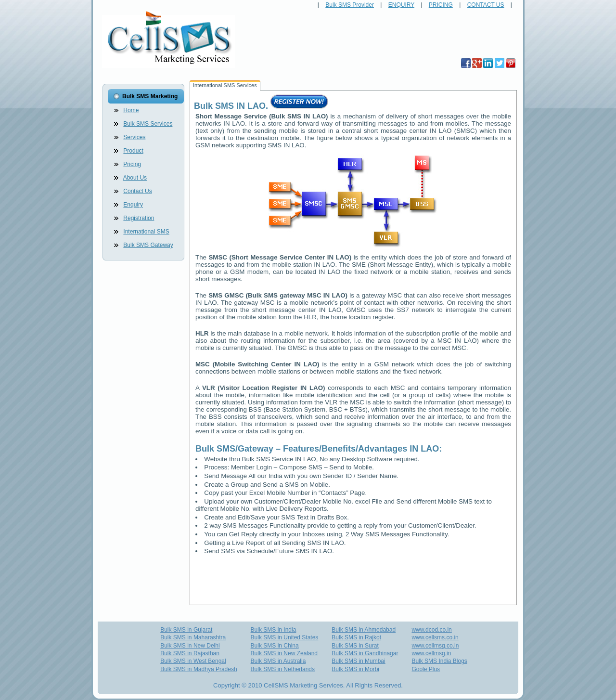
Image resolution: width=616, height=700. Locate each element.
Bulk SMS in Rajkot (356, 637)
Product (133, 151)
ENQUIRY (401, 5)
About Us (135, 178)
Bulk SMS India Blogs (439, 661)
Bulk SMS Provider (350, 5)
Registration (139, 218)
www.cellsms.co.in (435, 637)
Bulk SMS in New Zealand (284, 653)
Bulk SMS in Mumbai (358, 661)
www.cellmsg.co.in (435, 646)
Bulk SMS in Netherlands (283, 669)
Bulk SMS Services (148, 124)
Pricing (132, 164)
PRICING (441, 5)
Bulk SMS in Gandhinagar (365, 653)
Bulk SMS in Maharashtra (193, 637)
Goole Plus (426, 669)
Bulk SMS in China (275, 646)
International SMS (146, 232)
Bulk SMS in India (274, 630)
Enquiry (133, 205)
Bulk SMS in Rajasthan (190, 653)
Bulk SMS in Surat (355, 646)
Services (134, 137)
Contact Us (137, 191)
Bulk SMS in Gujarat (186, 630)
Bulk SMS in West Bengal (193, 661)
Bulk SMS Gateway (148, 245)
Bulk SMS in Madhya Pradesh (199, 669)
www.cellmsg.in (431, 653)
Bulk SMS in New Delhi (190, 646)
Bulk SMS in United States (285, 637)
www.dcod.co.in (431, 630)
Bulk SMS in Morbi (355, 669)
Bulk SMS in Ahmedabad (364, 630)
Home (131, 110)
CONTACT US (486, 5)
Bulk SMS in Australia (278, 661)
